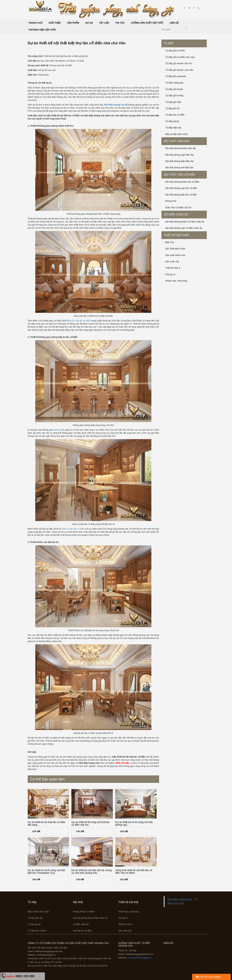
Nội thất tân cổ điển (179, 175)
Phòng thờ (171, 201)
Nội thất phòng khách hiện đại (181, 148)
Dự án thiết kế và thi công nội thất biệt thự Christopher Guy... (46, 872)
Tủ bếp (169, 43)
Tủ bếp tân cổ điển (175, 115)
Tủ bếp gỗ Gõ (172, 108)
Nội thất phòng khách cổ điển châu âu (185, 222)
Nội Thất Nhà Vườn (175, 249)
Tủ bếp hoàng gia (174, 83)
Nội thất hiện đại (176, 141)
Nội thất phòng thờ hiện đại (179, 167)
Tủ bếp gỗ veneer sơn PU (179, 63)
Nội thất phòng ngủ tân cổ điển (181, 188)
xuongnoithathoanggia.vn (139, 958)
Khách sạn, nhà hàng (176, 281)
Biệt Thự (170, 242)
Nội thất (78, 902)
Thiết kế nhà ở (173, 268)
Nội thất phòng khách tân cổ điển (182, 182)
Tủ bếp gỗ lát (172, 121)
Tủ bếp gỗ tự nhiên (175, 50)
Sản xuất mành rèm (175, 255)
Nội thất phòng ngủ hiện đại (180, 155)
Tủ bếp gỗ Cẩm (173, 102)
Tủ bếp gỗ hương (174, 95)
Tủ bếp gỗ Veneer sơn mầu (179, 70)
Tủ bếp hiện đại (173, 128)
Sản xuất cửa (172, 261)
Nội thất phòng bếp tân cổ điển (181, 195)
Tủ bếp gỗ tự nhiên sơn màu (180, 57)
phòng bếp (59, 430)
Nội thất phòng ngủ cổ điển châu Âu (184, 228)
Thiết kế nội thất (177, 235)
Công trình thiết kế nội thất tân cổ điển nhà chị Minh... (134, 872)
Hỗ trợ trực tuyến (208, 977)
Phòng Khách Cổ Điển (84, 912)
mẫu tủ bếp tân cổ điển (73, 529)
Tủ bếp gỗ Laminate (176, 76)
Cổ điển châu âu (176, 215)
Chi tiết (36, 831)
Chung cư (170, 274)
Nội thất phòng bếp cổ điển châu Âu (90, 918)
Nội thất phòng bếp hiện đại (179, 161)
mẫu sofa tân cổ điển (80, 321)
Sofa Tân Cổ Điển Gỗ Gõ (178, 207)
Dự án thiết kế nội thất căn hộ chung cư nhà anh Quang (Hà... (92, 872)
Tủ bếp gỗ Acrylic (174, 89)
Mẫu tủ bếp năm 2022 (177, 134)
